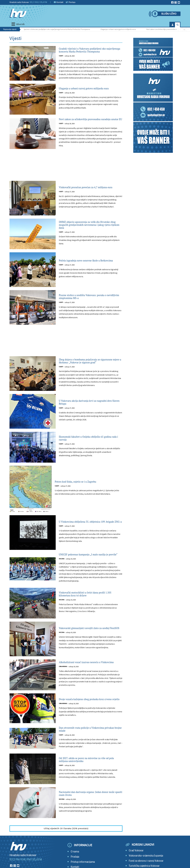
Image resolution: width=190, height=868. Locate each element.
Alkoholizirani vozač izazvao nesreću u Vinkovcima (86, 678)
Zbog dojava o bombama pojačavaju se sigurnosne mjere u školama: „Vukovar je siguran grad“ (87, 370)
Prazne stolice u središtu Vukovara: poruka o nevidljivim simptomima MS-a (90, 305)
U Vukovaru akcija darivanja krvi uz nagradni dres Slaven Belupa (90, 412)
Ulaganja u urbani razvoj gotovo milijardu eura (120, 29)
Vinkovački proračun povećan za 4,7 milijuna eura (90, 195)
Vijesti (61, 60)
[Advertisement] (66, 175)
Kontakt (59, 2)
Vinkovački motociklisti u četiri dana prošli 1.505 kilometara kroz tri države (89, 609)
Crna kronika (63, 685)
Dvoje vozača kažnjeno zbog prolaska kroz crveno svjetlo (88, 716)
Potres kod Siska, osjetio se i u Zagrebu (82, 492)
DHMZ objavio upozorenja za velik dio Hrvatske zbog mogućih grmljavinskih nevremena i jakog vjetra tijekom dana (86, 233)
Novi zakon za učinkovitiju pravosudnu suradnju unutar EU (86, 125)
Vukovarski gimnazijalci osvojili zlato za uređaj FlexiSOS (87, 643)
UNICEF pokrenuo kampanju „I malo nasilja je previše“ (89, 567)
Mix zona (62, 573)
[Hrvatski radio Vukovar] (18, 13)
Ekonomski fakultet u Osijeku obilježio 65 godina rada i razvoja (88, 448)
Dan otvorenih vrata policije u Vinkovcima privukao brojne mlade (88, 747)
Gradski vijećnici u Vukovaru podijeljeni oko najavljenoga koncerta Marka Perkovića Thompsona (55, 29)
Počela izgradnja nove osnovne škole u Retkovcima (86, 269)
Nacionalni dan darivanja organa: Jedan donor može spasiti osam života (87, 812)
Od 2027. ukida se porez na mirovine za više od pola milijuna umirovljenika (89, 778)
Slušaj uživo (169, 14)
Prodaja (71, 2)
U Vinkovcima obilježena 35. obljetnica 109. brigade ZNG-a (89, 532)
